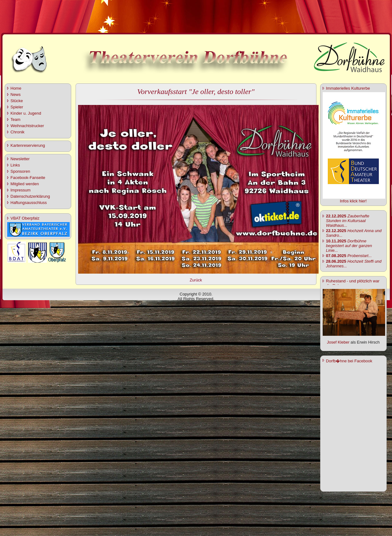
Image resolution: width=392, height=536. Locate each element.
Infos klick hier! (353, 201)
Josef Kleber (338, 342)
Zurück (196, 280)
